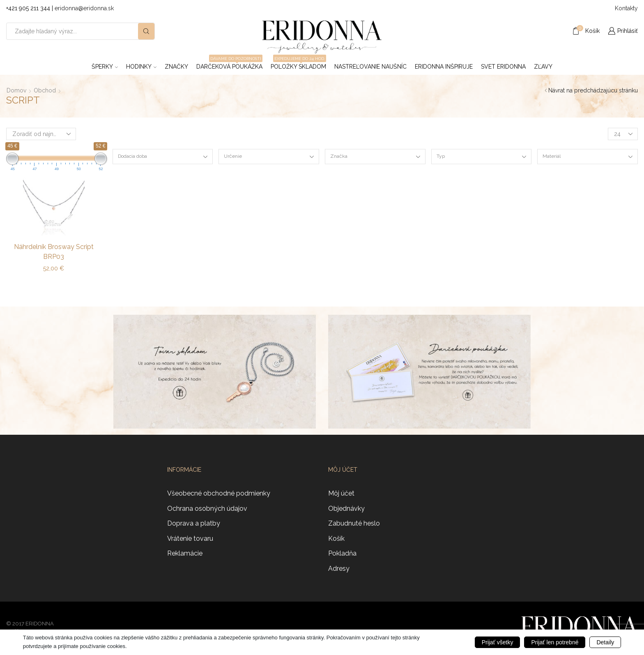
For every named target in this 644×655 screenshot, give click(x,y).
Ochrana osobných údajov (207, 509)
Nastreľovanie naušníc (370, 67)
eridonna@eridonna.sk (84, 8)
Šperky (105, 67)
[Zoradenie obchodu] (41, 134)
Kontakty (626, 8)
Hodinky (141, 67)
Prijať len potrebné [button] (555, 642)
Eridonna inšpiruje (444, 67)
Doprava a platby (194, 523)
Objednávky (346, 509)
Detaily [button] (605, 642)
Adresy (339, 569)
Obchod (45, 90)
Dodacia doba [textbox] (132, 156)
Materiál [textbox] (552, 156)
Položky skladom (298, 64)
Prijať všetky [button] (498, 642)
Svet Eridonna (503, 67)
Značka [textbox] (339, 156)
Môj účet (341, 493)
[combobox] (163, 157)
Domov (16, 90)
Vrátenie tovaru (190, 539)
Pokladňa (342, 553)
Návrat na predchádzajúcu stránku (593, 90)
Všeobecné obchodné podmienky (219, 493)
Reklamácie (185, 553)
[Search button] (146, 31)
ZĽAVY (543, 67)
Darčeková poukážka (229, 64)
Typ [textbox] (441, 156)
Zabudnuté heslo (354, 523)
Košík (336, 539)
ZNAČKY (176, 67)
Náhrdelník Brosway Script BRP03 (54, 252)
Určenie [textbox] (233, 156)
